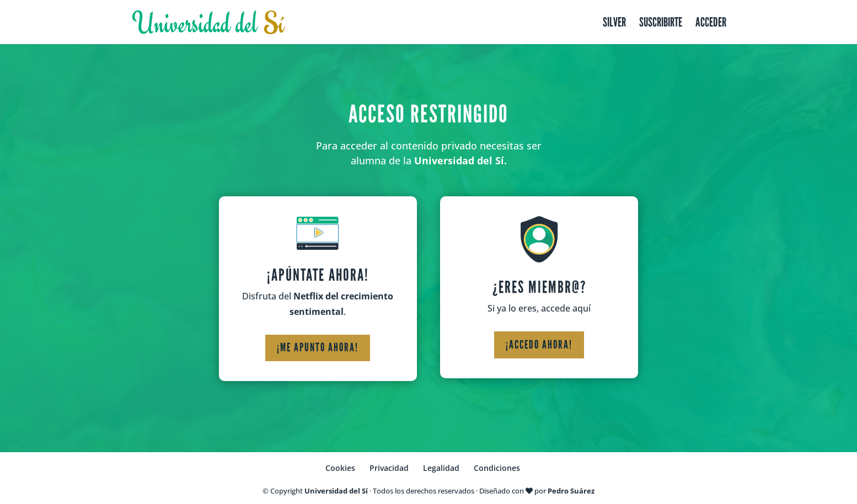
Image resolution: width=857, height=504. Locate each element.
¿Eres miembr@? (539, 287)
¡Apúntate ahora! (318, 275)
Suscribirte (661, 24)
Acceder (711, 24)
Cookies (340, 468)
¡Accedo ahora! (539, 345)
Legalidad (441, 468)
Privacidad (389, 468)
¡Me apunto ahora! (318, 347)
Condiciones (497, 468)
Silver (614, 24)
